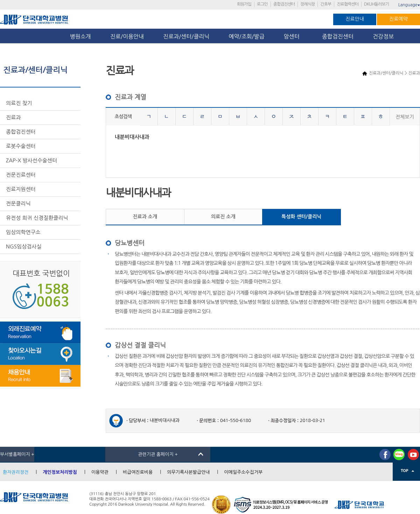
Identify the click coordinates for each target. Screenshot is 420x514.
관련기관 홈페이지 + (158, 454)
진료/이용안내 (127, 36)
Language (409, 5)
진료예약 (398, 19)
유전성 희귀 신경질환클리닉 (37, 218)
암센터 (293, 36)
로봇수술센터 (21, 146)
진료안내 (355, 19)
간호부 (326, 4)
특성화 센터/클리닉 (301, 217)
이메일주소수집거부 (243, 472)
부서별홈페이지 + (17, 454)
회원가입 (244, 4)
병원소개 (80, 36)
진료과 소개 (145, 217)
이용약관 (100, 472)
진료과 (13, 117)
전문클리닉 (18, 203)
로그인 (262, 4)
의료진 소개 (223, 217)
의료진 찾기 (19, 103)
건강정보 (383, 36)
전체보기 (405, 117)
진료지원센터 (21, 189)
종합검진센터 (284, 4)
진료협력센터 (348, 4)
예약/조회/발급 (246, 36)
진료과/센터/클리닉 (186, 36)
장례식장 (307, 4)
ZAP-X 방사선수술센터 (31, 160)
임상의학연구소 (23, 232)
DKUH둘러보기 (376, 4)
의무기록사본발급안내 (188, 472)
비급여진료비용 (138, 472)
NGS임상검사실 (24, 247)
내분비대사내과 (132, 137)
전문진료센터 (21, 175)
